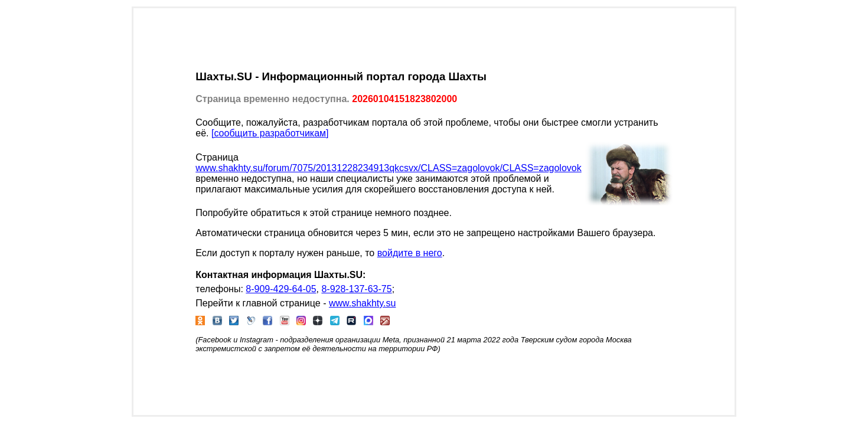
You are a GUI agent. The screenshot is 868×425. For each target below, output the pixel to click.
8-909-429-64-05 (281, 289)
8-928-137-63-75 (356, 289)
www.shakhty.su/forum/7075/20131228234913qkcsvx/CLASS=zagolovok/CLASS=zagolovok (388, 168)
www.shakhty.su (363, 303)
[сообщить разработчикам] (270, 133)
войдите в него (410, 253)
